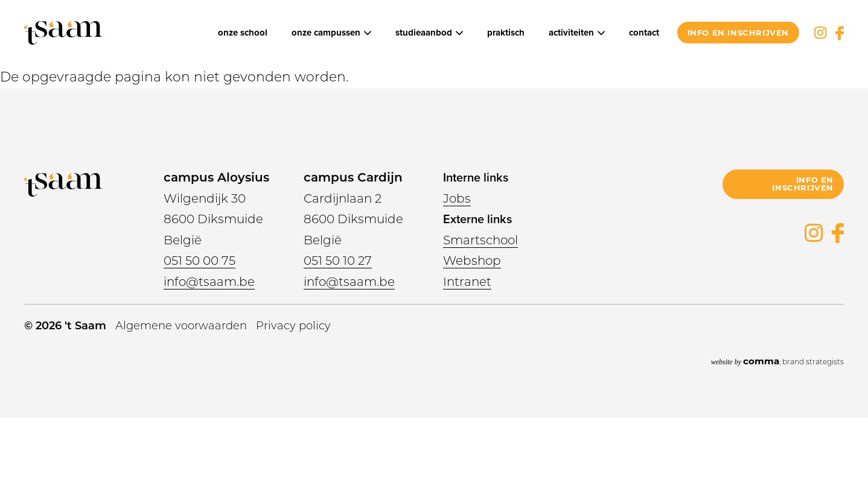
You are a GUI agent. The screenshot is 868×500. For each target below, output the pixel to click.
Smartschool (480, 240)
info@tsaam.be (209, 282)
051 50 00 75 (199, 261)
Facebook (840, 33)
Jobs (457, 198)
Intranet (467, 282)
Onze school (243, 33)
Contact (644, 33)
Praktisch (506, 33)
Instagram (820, 33)
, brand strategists (777, 361)
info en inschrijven (738, 33)
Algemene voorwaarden (181, 326)
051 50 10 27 (338, 261)
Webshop (472, 261)
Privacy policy (293, 326)
